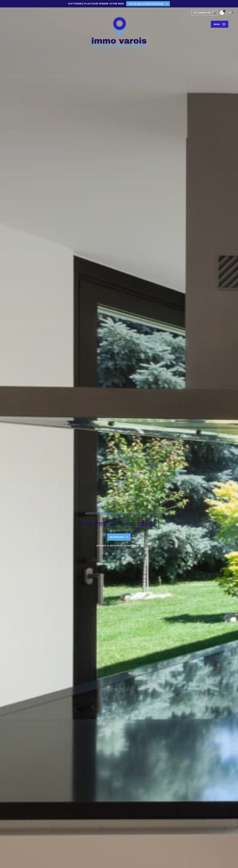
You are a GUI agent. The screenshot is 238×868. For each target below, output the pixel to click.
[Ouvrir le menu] (220, 24)
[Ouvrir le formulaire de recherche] (119, 537)
